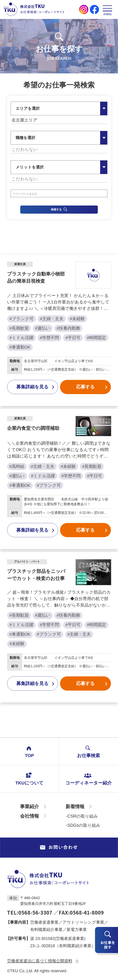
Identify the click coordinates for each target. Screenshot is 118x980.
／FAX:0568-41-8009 (79, 912)
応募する (92, 387)
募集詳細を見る (35, 387)
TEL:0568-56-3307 (30, 912)
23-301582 (45, 938)
